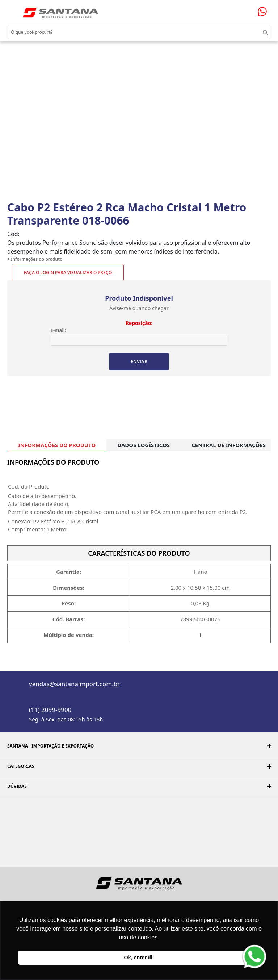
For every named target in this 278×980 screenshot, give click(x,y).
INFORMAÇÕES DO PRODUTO (57, 445)
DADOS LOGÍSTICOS (144, 445)
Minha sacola (254, 10)
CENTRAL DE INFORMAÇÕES (229, 445)
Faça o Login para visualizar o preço (68, 273)
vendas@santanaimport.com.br (74, 684)
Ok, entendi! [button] (139, 958)
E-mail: (58, 330)
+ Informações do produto (35, 259)
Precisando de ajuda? (265, 11)
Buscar (264, 32)
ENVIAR (139, 361)
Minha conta (245, 10)
